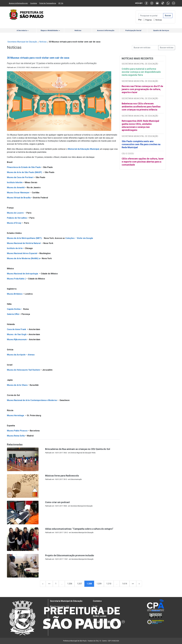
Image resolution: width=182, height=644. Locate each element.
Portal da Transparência (48, 3)
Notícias (159, 20)
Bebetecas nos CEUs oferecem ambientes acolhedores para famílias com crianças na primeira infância (141, 107)
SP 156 (61, 3)
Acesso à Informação (106, 30)
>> (133, 584)
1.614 (125, 584)
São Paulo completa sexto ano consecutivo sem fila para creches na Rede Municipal (141, 144)
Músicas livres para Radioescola (62, 476)
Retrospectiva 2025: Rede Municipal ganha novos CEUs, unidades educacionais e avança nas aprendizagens (140, 125)
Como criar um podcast (57, 502)
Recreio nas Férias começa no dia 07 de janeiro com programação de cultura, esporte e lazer (142, 89)
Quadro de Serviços (161, 30)
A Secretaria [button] (23, 30)
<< (49, 584)
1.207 (79, 584)
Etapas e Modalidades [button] (50, 30)
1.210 (109, 584)
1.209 (99, 584)
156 (96, 606)
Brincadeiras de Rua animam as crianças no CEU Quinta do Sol (78, 449)
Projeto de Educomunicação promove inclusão (70, 555)
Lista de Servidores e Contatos (106, 611)
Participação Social (133, 30)
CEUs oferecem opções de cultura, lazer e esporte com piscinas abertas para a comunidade (143, 162)
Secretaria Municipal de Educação (22, 42)
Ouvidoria (34, 3)
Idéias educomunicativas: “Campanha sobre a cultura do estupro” (79, 529)
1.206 (70, 584)
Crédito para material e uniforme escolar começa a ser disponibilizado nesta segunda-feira (141, 72)
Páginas (149, 20)
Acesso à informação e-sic (18, 3)
